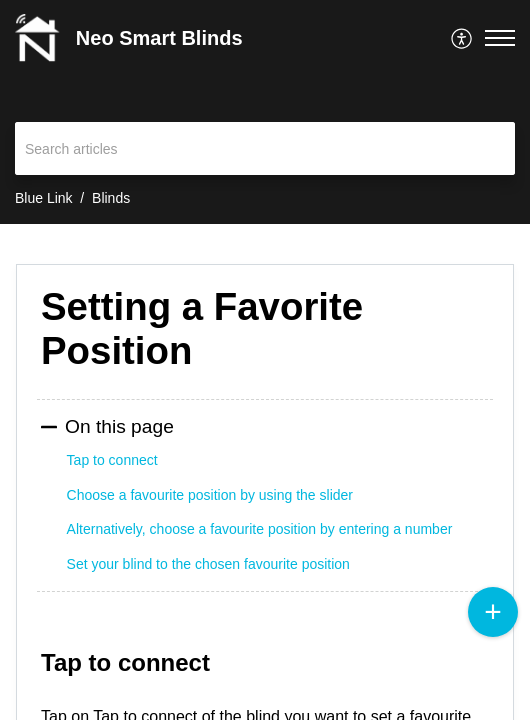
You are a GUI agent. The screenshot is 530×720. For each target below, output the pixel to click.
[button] (462, 38)
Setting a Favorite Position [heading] (202, 328)
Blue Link (44, 198)
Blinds (111, 198)
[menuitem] (462, 38)
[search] (265, 148)
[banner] (265, 112)
